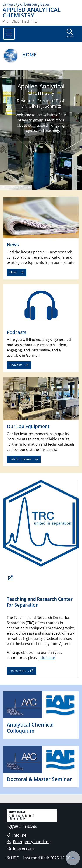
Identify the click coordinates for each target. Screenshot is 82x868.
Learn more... (19, 671)
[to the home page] (41, 4)
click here (47, 658)
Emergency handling (29, 842)
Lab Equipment (21, 459)
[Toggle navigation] (9, 34)
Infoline (17, 835)
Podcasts (16, 365)
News (14, 272)
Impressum (20, 848)
